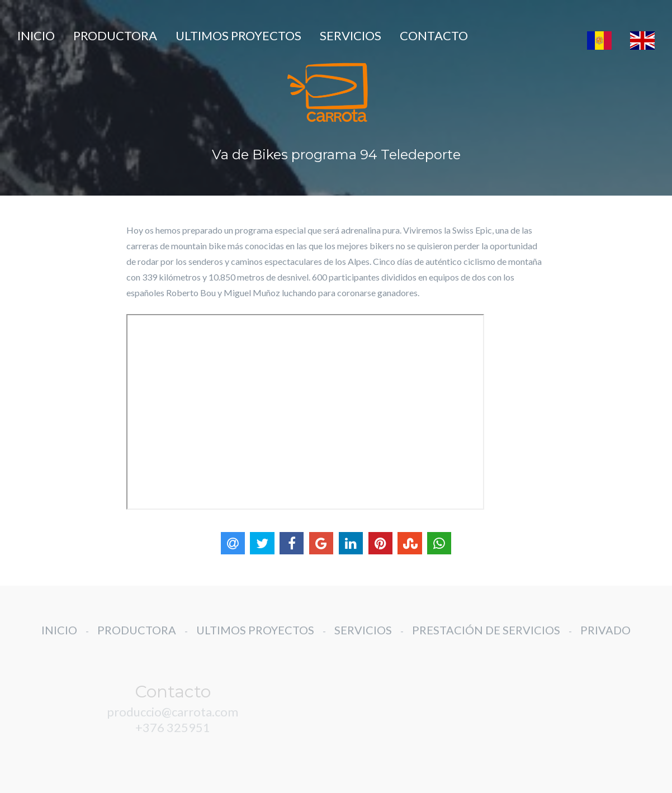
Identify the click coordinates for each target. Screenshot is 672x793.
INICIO (36, 35)
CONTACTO (434, 35)
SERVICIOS (351, 35)
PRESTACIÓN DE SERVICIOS (486, 638)
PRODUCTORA (115, 35)
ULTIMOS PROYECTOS (238, 35)
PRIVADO (605, 638)
